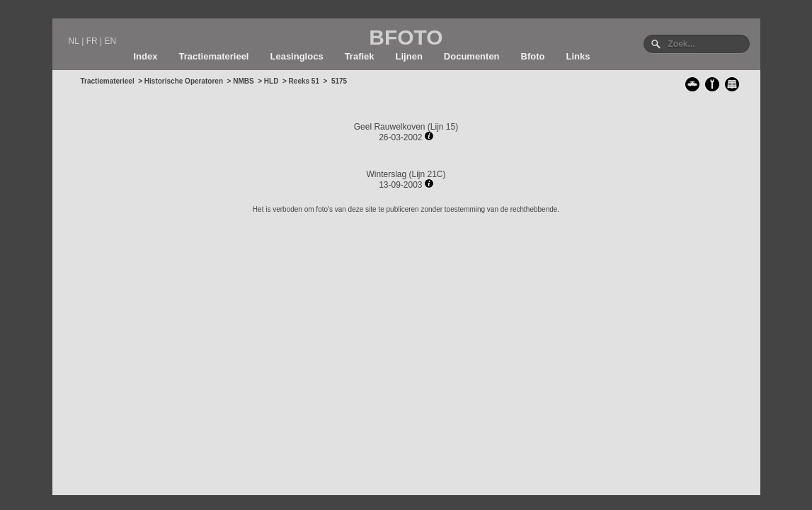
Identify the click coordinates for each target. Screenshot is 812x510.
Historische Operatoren (184, 81)
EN (110, 41)
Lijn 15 (443, 127)
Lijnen (409, 56)
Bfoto (533, 56)
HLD (271, 81)
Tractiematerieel (213, 56)
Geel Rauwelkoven (390, 127)
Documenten (472, 56)
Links (578, 56)
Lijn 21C (428, 174)
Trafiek (360, 56)
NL (74, 41)
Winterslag (386, 174)
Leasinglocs (296, 56)
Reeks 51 (304, 81)
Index (146, 56)
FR (92, 41)
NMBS (243, 81)
